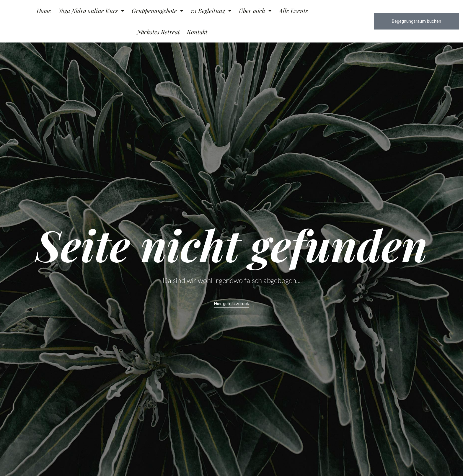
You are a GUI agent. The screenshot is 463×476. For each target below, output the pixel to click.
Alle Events (294, 10)
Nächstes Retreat (158, 32)
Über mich (255, 11)
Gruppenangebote (158, 11)
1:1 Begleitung (211, 11)
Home (44, 10)
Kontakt (197, 32)
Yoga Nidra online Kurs (91, 11)
